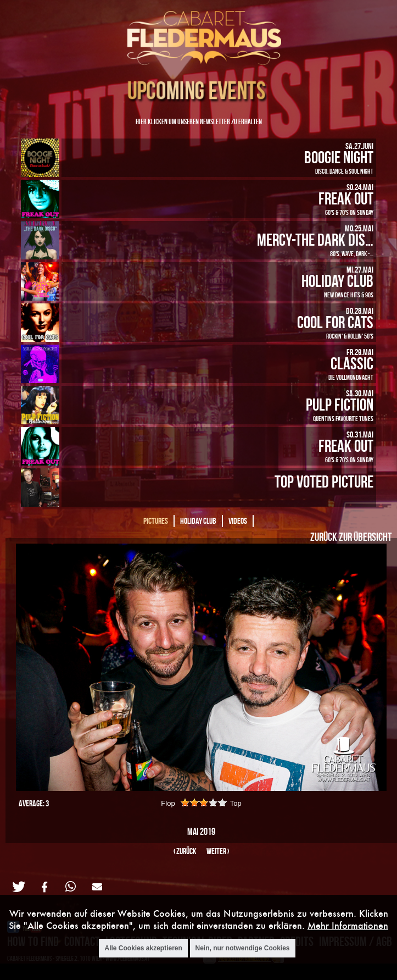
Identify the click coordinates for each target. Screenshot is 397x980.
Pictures (156, 521)
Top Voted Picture (324, 481)
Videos (238, 521)
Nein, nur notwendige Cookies (243, 948)
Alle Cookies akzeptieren (143, 948)
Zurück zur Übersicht (351, 536)
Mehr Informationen (348, 925)
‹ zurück (185, 851)
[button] (18, 887)
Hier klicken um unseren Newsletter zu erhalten (199, 121)
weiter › (218, 851)
